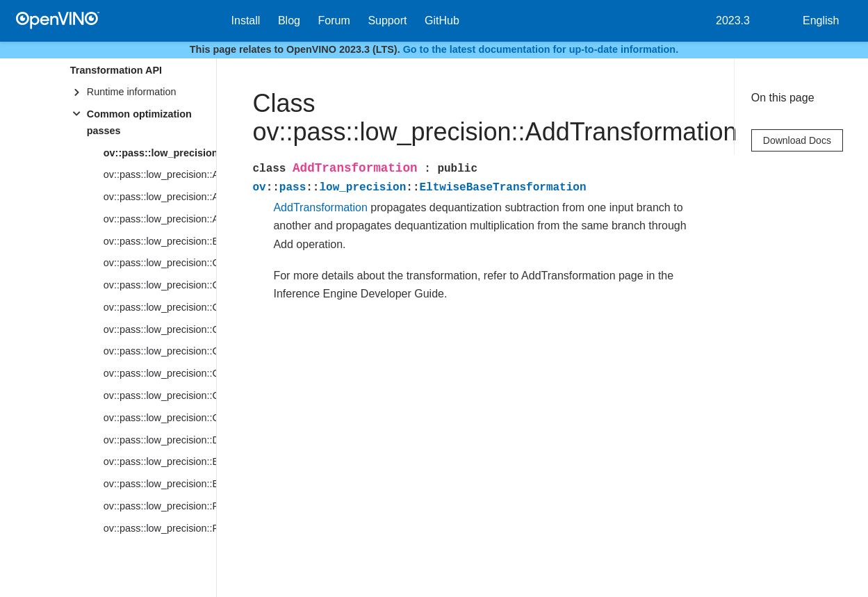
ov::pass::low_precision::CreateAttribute (160, 395)
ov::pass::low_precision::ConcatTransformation (160, 307)
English (821, 21)
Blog (289, 21)
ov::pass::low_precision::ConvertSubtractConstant (160, 329)
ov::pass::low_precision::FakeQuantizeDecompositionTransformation (160, 528)
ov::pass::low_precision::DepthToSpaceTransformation (160, 440)
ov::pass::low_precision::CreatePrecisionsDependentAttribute (160, 418)
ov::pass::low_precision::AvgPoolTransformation (160, 219)
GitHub (442, 21)
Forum (334, 21)
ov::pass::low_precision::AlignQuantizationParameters (160, 197)
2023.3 (733, 21)
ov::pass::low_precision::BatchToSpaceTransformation (160, 241)
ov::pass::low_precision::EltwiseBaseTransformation (160, 484)
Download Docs (797, 140)
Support (387, 21)
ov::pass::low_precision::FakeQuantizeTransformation (160, 506)
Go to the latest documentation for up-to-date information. (541, 49)
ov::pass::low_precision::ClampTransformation (160, 263)
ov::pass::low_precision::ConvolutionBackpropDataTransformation (160, 373)
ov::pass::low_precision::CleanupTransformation (160, 285)
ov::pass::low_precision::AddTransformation (160, 153)
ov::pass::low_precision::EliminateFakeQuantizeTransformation (160, 461)
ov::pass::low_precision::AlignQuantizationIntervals (160, 174)
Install (246, 21)
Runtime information (132, 92)
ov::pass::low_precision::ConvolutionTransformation (160, 351)
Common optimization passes (139, 122)
